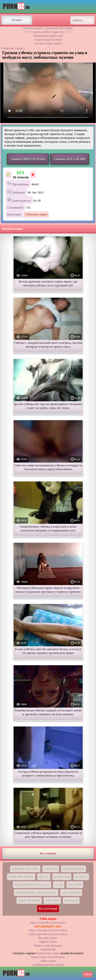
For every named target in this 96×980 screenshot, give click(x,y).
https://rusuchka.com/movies (48, 923)
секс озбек (75, 885)
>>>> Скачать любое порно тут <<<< (48, 32)
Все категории (48, 909)
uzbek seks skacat (29, 900)
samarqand (71, 900)
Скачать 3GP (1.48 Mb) (70, 159)
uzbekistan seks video (25, 869)
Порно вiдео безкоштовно (48, 957)
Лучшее (17, 20)
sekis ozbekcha (71, 892)
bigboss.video (48, 942)
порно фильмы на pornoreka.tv (48, 934)
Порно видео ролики (48, 40)
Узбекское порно (12, 48)
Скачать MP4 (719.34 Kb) (28, 159)
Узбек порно (48, 961)
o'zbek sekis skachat (21, 877)
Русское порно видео (48, 43)
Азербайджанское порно (48, 965)
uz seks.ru (81, 877)
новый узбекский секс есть (32, 885)
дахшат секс (62, 877)
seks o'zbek (52, 900)
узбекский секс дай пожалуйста (36, 892)
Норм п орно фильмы (48, 946)
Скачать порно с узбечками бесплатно (48, 28)
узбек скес (51, 869)
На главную (48, 853)
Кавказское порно (48, 953)
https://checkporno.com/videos (48, 930)
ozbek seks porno (73, 869)
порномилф (48, 949)
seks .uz (44, 877)
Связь (88, 974)
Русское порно (48, 938)
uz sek (59, 885)
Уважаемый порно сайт (48, 36)
